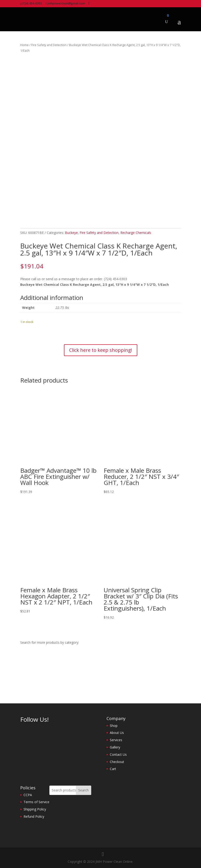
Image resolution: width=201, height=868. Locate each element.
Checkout (117, 762)
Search (83, 790)
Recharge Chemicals (136, 233)
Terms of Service (36, 802)
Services (116, 740)
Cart (113, 769)
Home (24, 45)
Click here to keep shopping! (101, 350)
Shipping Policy (35, 809)
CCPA (28, 795)
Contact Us (118, 754)
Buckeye (71, 233)
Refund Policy (34, 816)
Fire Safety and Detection (49, 45)
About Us (117, 733)
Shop (114, 726)
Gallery (115, 747)
